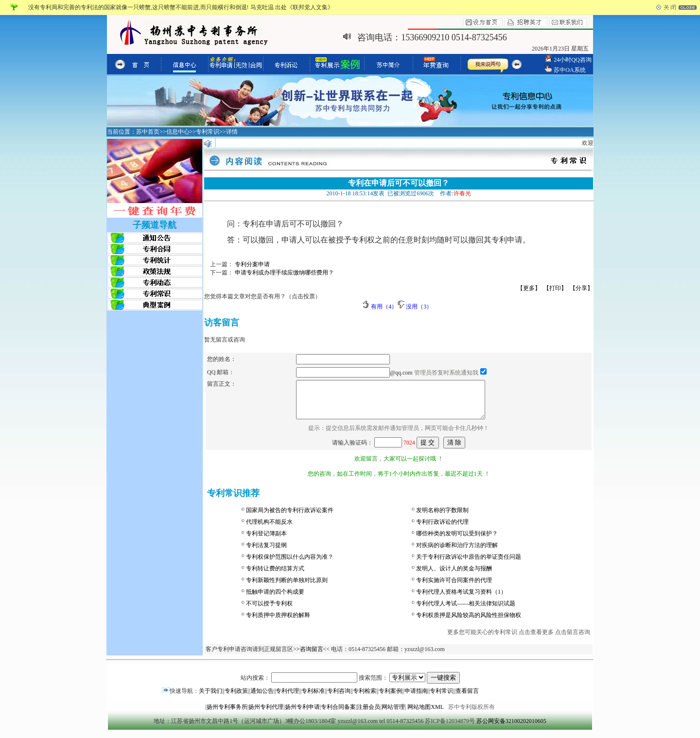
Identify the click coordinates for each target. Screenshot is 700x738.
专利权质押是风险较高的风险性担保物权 (469, 622)
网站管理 (393, 714)
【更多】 (529, 288)
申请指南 (416, 698)
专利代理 (287, 698)
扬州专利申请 (302, 714)
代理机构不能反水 (269, 529)
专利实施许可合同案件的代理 (454, 587)
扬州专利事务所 (227, 714)
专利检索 (365, 698)
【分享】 (581, 288)
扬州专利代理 (266, 714)
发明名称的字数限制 (442, 517)
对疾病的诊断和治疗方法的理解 (457, 552)
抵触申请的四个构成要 (275, 599)
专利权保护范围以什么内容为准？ (290, 564)
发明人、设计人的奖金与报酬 (454, 576)
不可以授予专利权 (269, 611)
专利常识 (441, 698)
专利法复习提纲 (266, 552)
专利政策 (236, 698)
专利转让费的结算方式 (275, 576)
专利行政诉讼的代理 (442, 529)
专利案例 (390, 698)
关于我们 (210, 698)
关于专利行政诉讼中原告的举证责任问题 (469, 564)
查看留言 (467, 698)
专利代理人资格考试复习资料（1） (461, 599)
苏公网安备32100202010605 (511, 728)
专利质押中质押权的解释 (278, 622)
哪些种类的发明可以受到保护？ (457, 541)
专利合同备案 (338, 714)
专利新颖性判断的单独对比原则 (287, 587)
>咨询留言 (310, 656)
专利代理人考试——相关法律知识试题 (466, 611)
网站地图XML (425, 714)
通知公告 (262, 698)
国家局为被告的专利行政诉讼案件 (290, 517)
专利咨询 (339, 698)
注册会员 (368, 714)
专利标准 (313, 698)
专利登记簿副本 (266, 541)
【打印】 (555, 288)
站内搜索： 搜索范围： (350, 685)
